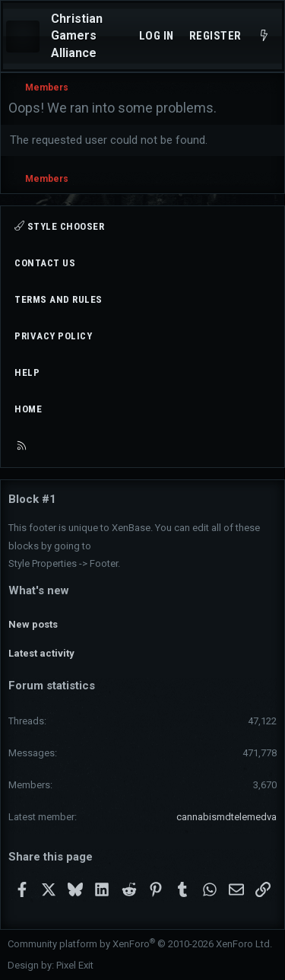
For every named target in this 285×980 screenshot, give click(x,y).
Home (28, 409)
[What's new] (264, 36)
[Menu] (23, 37)
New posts (33, 624)
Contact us (45, 263)
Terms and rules (59, 299)
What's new (39, 590)
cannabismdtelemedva (226, 817)
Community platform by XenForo (140, 944)
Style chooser (59, 226)
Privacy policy (53, 336)
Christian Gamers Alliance (77, 36)
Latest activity (41, 653)
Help (27, 372)
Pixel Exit (75, 965)
